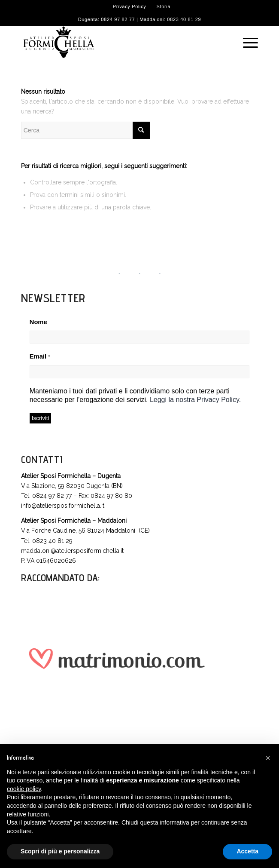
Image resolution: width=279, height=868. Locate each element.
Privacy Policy (130, 6)
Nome (38, 322)
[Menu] (246, 43)
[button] (268, 758)
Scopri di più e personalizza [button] (60, 851)
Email (40, 356)
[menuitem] (130, 6)
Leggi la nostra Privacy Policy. (195, 400)
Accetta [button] (247, 851)
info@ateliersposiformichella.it (63, 506)
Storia (164, 6)
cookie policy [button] (24, 789)
